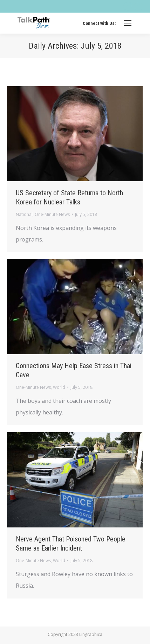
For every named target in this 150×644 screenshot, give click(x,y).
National (24, 214)
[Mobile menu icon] (128, 23)
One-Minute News (52, 214)
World (59, 387)
